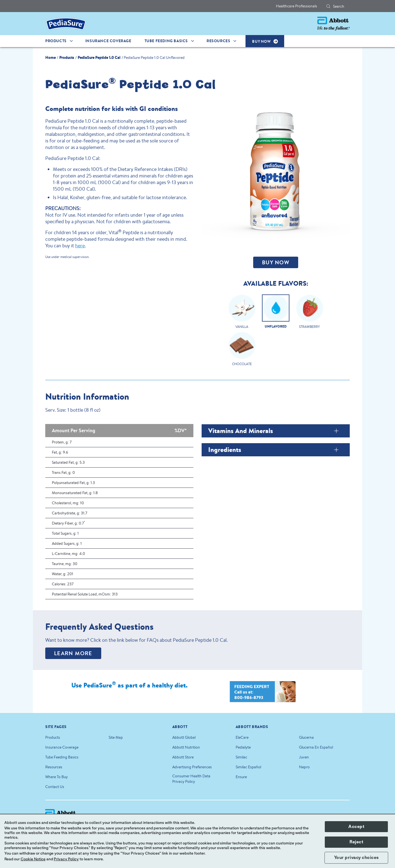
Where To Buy (57, 777)
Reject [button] (356, 842)
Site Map (116, 737)
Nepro (304, 767)
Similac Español (248, 767)
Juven (304, 757)
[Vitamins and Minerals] (336, 431)
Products (53, 737)
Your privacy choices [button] (356, 858)
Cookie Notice (33, 859)
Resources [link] (218, 41)
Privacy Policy (66, 859)
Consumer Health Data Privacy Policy (191, 779)
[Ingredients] (336, 450)
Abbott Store (183, 757)
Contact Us (55, 787)
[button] (328, 6)
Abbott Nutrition (186, 747)
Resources (54, 767)
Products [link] (56, 41)
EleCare (242, 737)
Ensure (241, 777)
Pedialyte (243, 747)
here (80, 245)
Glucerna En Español (316, 747)
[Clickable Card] (242, 313)
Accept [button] (356, 827)
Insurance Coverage (62, 747)
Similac (241, 757)
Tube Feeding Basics (62, 757)
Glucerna (306, 737)
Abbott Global (184, 737)
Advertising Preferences (192, 767)
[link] (50, 57)
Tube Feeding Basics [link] (166, 41)
